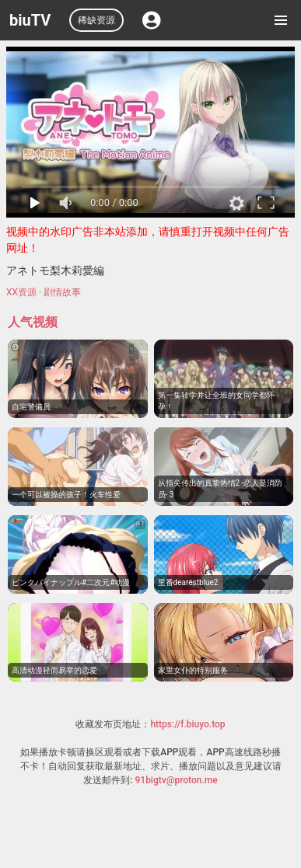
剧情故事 (62, 292)
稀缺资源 (96, 20)
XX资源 (21, 292)
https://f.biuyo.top (187, 724)
